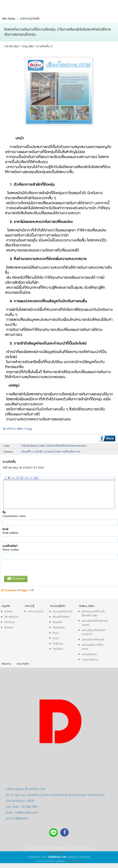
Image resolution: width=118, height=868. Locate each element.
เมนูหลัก (6, 606)
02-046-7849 (30, 807)
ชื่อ (14, 514)
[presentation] (29, 569)
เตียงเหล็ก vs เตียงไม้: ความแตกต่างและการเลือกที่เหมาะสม (51, 452)
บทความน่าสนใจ (30, 19)
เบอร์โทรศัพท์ (11, 548)
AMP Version (58, 853)
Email (10, 531)
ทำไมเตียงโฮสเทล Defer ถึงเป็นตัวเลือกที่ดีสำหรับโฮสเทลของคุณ (54, 446)
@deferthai (21, 819)
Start (70, 861)
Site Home (9, 19)
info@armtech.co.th (26, 813)
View (79, 861)
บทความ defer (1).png (18, 429)
